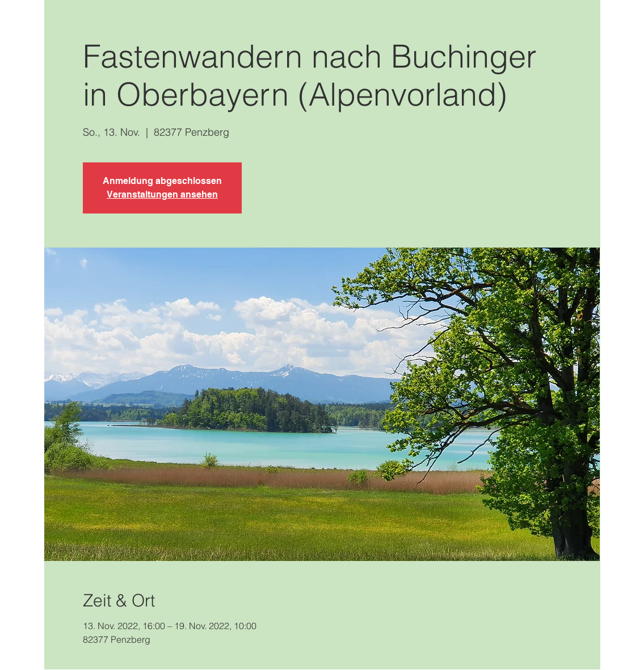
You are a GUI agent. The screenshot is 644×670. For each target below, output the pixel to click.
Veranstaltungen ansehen (162, 194)
